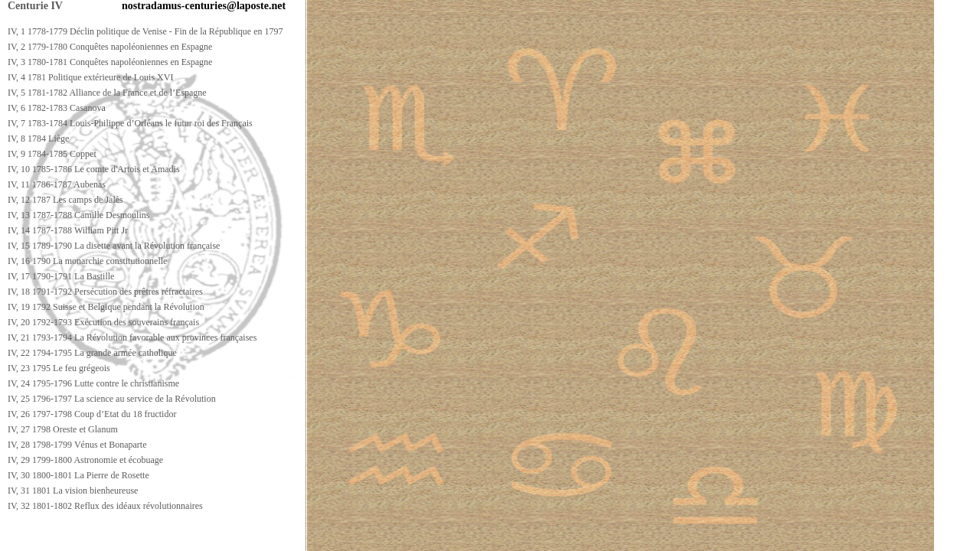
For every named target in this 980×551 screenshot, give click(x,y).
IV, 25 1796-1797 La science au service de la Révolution (112, 399)
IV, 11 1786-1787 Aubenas (57, 184)
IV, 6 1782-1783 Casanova (57, 108)
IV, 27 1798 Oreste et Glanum (63, 429)
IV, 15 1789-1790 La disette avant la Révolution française (114, 246)
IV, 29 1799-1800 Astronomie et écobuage (85, 460)
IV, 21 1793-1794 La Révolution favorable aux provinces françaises (132, 337)
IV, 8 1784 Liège (38, 139)
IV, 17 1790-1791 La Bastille (61, 276)
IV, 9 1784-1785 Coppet (52, 154)
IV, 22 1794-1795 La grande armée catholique (92, 353)
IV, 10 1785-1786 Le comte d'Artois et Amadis (94, 169)
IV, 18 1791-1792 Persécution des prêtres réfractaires (105, 292)
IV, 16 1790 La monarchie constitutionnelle (87, 261)
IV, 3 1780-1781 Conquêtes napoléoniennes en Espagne (110, 62)
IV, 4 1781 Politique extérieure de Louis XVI (90, 77)
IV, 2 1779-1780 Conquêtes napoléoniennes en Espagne (110, 47)
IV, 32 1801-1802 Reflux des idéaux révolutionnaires (105, 506)
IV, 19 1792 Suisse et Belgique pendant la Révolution (106, 307)
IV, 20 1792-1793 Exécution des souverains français (103, 322)
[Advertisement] (281, 537)
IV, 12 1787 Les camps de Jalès (65, 200)
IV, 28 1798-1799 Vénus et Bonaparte (77, 445)
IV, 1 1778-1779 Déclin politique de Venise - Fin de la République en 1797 (145, 31)
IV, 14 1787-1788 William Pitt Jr (68, 230)
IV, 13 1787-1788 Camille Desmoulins (78, 215)
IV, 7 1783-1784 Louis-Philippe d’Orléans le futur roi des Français (130, 123)
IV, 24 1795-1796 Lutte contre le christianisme (93, 383)
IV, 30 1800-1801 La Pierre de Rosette (78, 475)
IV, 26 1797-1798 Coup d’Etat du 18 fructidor (92, 414)
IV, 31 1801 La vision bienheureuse (73, 491)
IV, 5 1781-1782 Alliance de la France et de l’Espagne (107, 93)
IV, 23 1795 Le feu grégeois (59, 368)
